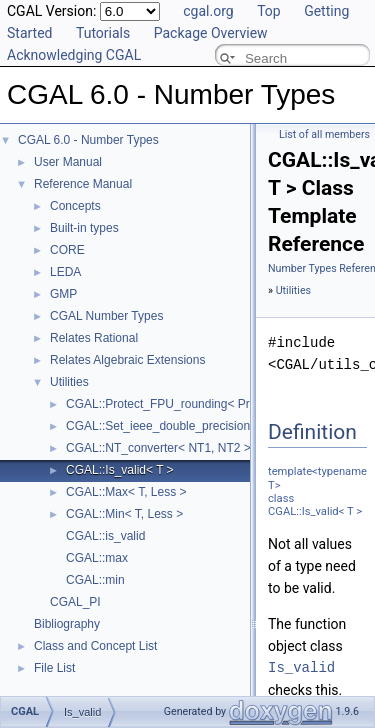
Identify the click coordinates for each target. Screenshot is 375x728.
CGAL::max (97, 558)
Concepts (75, 206)
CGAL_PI (75, 602)
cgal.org (208, 11)
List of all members (324, 134)
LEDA (65, 272)
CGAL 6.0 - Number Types (88, 140)
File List (54, 668)
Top (269, 11)
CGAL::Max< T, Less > (126, 492)
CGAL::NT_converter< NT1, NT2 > (158, 448)
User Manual (68, 162)
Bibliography (67, 624)
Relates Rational (94, 338)
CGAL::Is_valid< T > (120, 470)
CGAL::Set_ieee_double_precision (158, 426)
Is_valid (301, 667)
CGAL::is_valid (105, 536)
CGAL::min (95, 580)
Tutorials (103, 33)
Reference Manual (83, 184)
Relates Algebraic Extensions (127, 360)
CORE (67, 250)
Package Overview (211, 33)
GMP (63, 294)
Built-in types (84, 228)
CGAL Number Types (106, 316)
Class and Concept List (95, 646)
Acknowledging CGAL (74, 55)
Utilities (69, 382)
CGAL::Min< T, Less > (124, 514)
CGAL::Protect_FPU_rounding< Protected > (182, 404)
